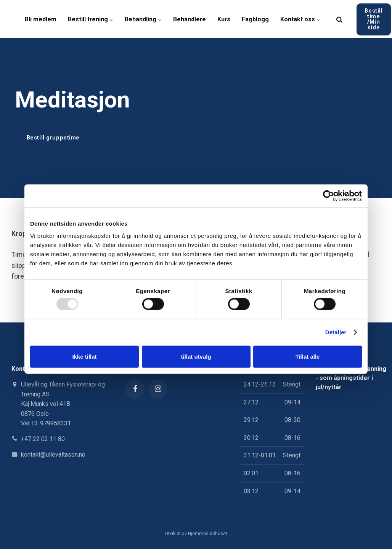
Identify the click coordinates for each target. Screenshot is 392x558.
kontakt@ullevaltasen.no (53, 455)
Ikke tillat (84, 356)
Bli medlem (41, 19)
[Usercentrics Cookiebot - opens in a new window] (329, 196)
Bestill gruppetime (53, 138)
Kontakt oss (301, 19)
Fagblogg (256, 19)
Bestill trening (91, 19)
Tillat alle (308, 356)
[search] (341, 19)
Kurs (225, 19)
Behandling (144, 19)
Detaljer (336, 332)
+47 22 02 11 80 (43, 439)
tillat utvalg (196, 356)
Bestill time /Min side (375, 19)
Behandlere (190, 19)
